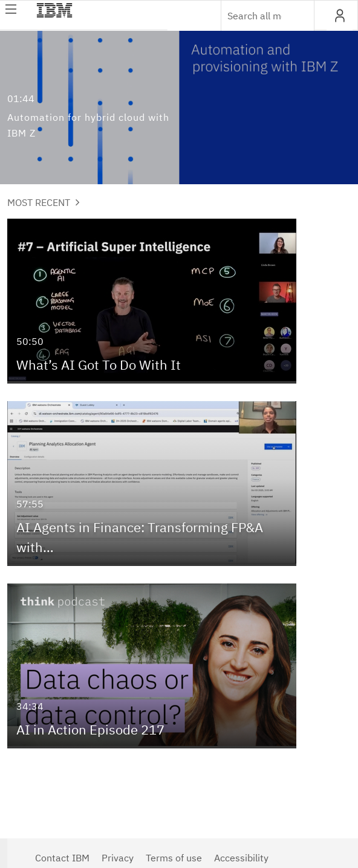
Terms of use (174, 858)
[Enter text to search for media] (255, 16)
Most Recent (44, 202)
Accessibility (241, 858)
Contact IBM (62, 858)
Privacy (118, 858)
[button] (340, 16)
